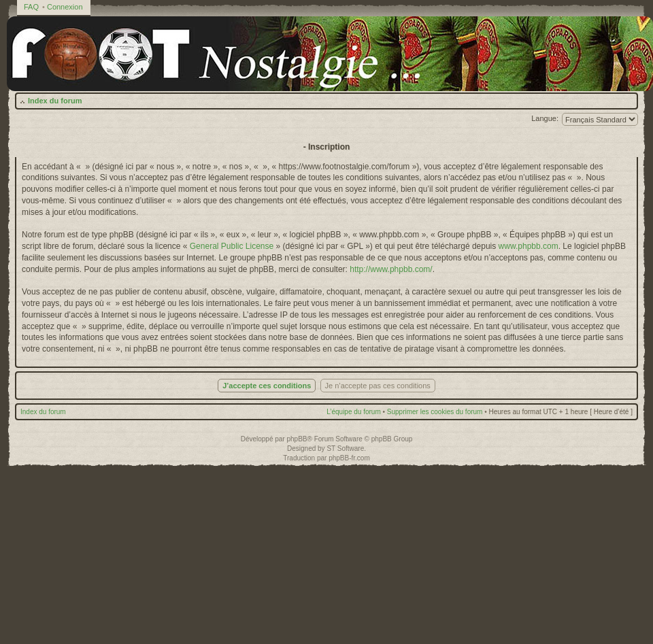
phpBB (297, 439)
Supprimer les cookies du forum (435, 412)
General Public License (232, 246)
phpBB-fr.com (349, 458)
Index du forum (55, 101)
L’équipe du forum (354, 412)
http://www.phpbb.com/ (391, 269)
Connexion (65, 7)
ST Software (345, 448)
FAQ (31, 7)
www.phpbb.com (529, 246)
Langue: (545, 118)
